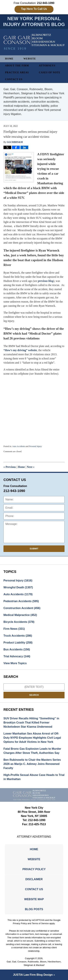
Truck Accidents (18, 636)
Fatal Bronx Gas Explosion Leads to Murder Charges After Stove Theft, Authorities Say (32, 751)
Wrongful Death (18, 587)
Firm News (14, 629)
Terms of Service (40, 923)
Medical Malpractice (20, 615)
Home (9, 59)
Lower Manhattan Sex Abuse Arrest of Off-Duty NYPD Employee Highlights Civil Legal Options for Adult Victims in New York (32, 738)
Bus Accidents (17, 649)
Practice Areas (17, 72)
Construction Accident (22, 608)
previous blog (46, 281)
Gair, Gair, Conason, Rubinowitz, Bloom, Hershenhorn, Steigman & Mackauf (34, 963)
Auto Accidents (19, 446)
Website (30, 59)
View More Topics (15, 663)
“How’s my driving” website (20, 350)
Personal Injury (36, 446)
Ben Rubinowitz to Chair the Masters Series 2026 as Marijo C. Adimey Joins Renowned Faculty (32, 764)
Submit (34, 549)
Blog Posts (34, 909)
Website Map (34, 899)
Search (34, 695)
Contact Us (14, 79)
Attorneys (47, 66)
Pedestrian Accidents (21, 601)
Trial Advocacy (17, 656)
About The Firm (17, 66)
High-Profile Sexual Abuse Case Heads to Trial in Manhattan (34, 777)
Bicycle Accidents (19, 622)
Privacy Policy (34, 869)
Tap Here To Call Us (34, 9)
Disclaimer (34, 879)
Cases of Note (50, 72)
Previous (10, 467)
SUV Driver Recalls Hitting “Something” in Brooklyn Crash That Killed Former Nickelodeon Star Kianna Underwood (31, 723)
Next (31, 467)
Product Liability (18, 643)
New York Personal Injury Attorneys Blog (34, 42)
